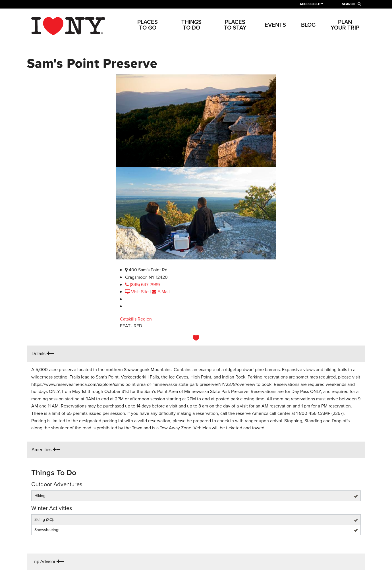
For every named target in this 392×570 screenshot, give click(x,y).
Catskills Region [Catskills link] (136, 319)
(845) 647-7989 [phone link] (142, 285)
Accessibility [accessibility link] (311, 4)
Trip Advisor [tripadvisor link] (48, 562)
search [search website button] (351, 4)
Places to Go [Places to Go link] (148, 25)
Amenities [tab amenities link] (46, 450)
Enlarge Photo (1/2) (137, 263)
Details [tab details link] (43, 354)
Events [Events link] (275, 25)
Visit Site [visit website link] (137, 292)
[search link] (351, 4)
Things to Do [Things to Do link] (191, 25)
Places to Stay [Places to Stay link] (235, 25)
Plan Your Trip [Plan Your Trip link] (345, 25)
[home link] (68, 26)
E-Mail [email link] (161, 292)
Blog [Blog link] (308, 25)
